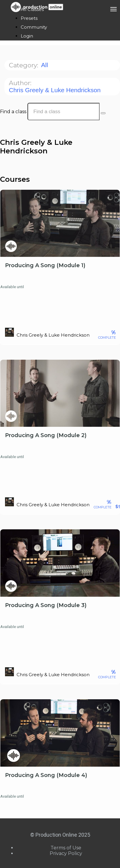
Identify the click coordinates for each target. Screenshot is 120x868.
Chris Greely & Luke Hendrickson (56, 90)
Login (27, 36)
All (45, 65)
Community (34, 27)
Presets (29, 18)
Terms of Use (66, 848)
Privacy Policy (66, 853)
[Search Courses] (103, 113)
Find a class (13, 112)
